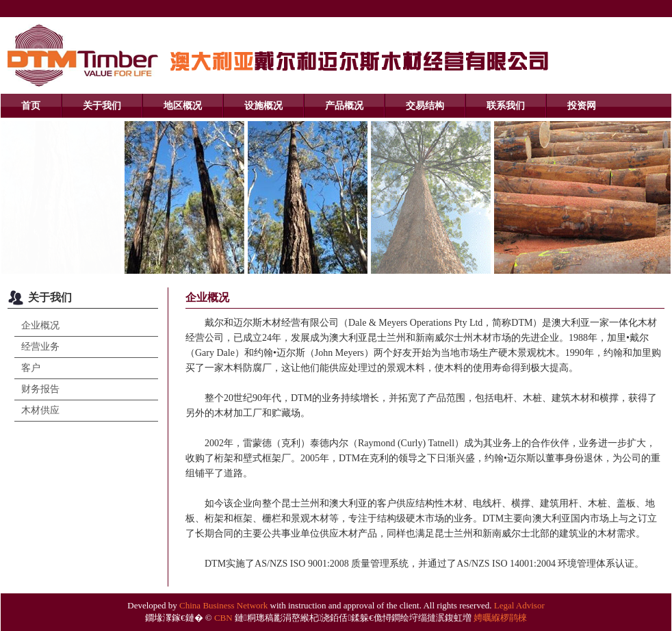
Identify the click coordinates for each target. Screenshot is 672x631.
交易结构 (425, 106)
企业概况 (40, 325)
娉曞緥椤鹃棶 (500, 618)
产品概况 (344, 106)
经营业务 (40, 347)
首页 (31, 106)
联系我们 (506, 106)
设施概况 (263, 106)
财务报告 (40, 389)
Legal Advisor (519, 605)
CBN (223, 618)
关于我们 (102, 106)
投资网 (582, 106)
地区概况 (183, 106)
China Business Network (223, 605)
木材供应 (40, 410)
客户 (31, 368)
